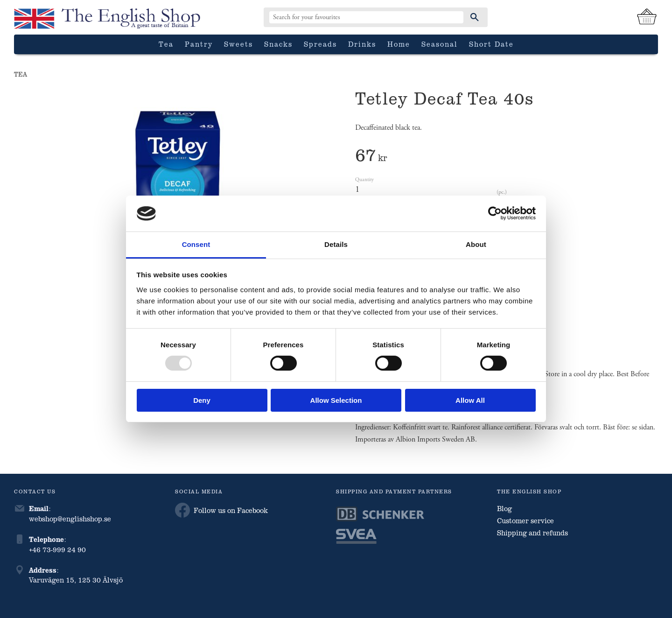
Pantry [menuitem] (199, 44)
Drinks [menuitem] (362, 44)
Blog (504, 508)
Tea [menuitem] (166, 44)
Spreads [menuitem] (320, 44)
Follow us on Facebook (221, 510)
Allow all (470, 400)
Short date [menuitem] (491, 44)
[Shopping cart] (647, 17)
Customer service (525, 520)
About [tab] (476, 244)
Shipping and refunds (532, 533)
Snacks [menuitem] (278, 44)
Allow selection (336, 400)
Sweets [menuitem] (238, 44)
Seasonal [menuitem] (440, 44)
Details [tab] (336, 244)
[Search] (475, 17)
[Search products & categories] (366, 17)
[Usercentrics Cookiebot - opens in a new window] (495, 213)
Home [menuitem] (399, 44)
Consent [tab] (196, 244)
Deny (202, 400)
